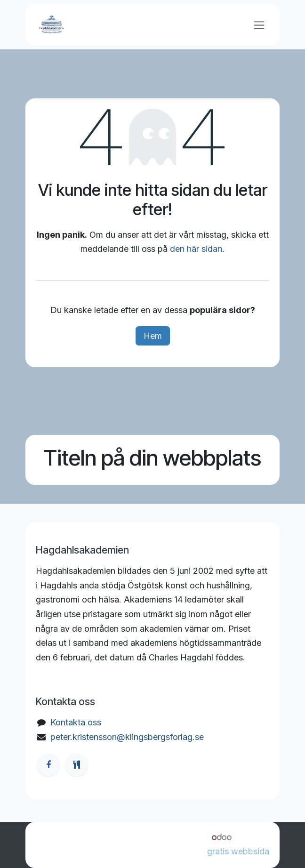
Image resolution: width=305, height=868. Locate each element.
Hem (153, 336)
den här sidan (196, 249)
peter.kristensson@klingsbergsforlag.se (127, 737)
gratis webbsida (238, 851)
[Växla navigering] (259, 25)
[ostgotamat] (77, 765)
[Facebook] (48, 765)
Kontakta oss (76, 722)
